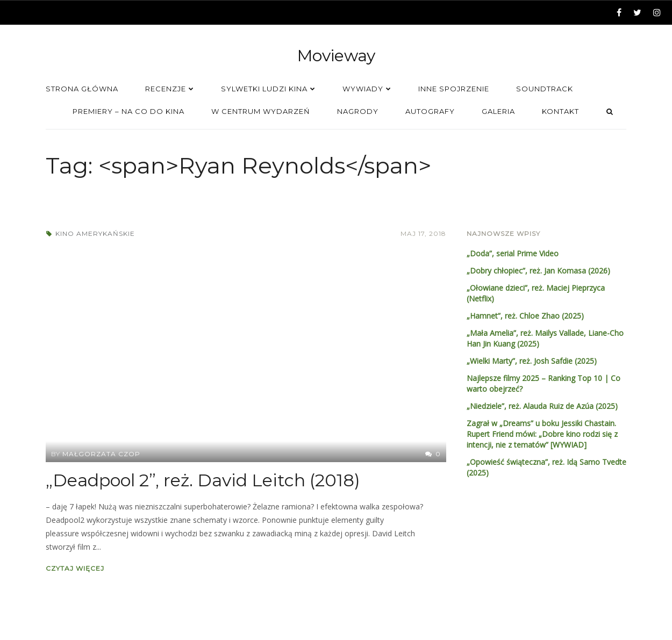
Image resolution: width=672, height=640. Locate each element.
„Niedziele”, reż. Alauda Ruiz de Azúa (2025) (542, 406)
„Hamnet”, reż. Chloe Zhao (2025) (525, 316)
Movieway (336, 56)
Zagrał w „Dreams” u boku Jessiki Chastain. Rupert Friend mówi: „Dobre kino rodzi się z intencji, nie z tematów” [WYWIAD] (542, 434)
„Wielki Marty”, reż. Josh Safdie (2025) (532, 361)
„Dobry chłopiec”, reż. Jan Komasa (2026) (538, 271)
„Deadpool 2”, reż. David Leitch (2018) (203, 480)
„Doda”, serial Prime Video (513, 253)
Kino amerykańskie (95, 233)
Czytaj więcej (75, 568)
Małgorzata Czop (101, 454)
